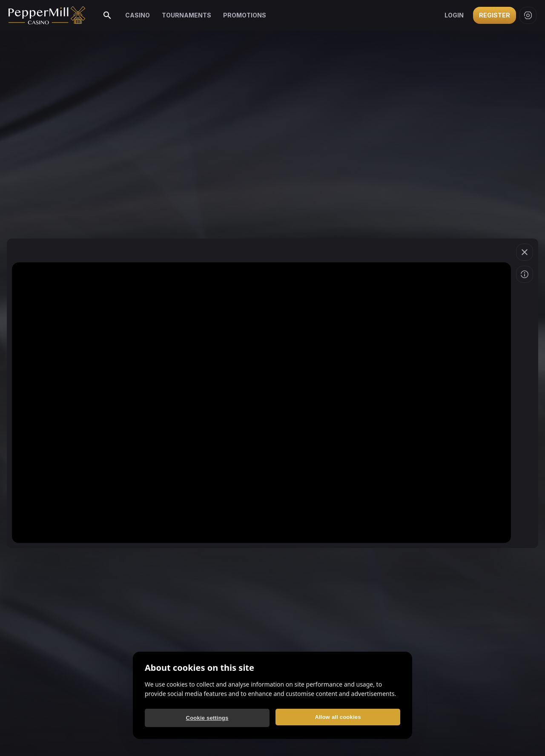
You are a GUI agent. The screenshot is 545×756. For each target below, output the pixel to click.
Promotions (245, 15)
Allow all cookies (338, 717)
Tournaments (186, 15)
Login (454, 15)
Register (495, 15)
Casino (138, 15)
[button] (525, 252)
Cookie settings (207, 718)
